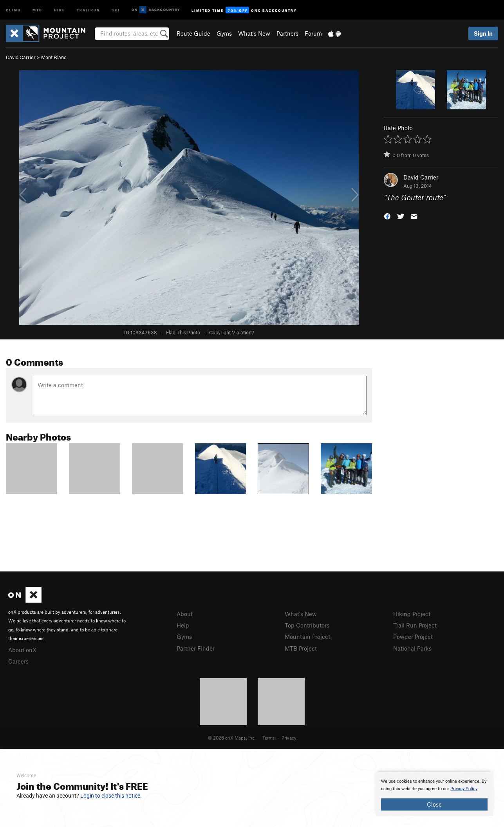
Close (434, 804)
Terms (269, 738)
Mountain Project (307, 637)
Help (183, 625)
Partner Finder (196, 648)
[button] (387, 216)
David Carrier (21, 57)
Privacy (289, 738)
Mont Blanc (54, 57)
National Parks (412, 648)
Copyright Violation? (231, 332)
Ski (116, 10)
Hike (60, 10)
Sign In (483, 33)
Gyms (224, 33)
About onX (22, 650)
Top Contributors (307, 625)
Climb (13, 10)
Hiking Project (412, 614)
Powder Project (413, 637)
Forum (313, 33)
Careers (18, 661)
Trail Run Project (415, 625)
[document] (434, 794)
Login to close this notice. (111, 796)
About (185, 614)
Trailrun (88, 10)
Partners (287, 33)
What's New (254, 33)
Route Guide (193, 33)
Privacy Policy (464, 789)
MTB (37, 10)
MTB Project (301, 648)
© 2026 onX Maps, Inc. (232, 738)
